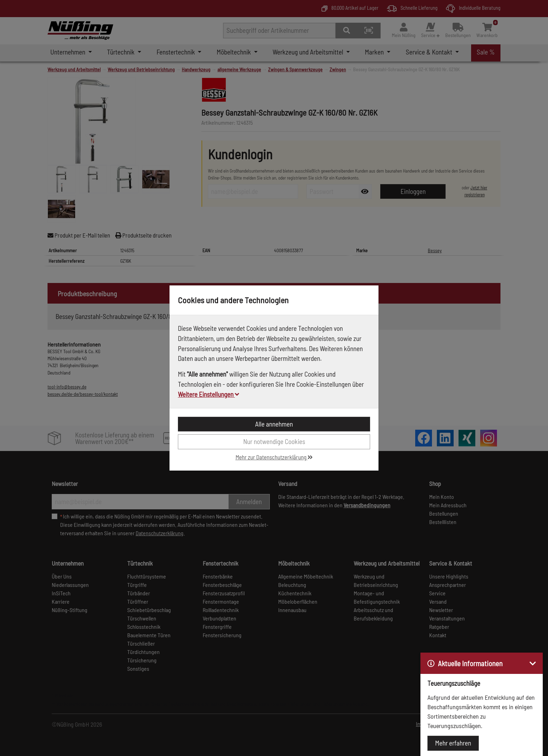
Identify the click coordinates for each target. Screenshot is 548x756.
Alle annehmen (274, 424)
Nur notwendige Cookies (274, 441)
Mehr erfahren (453, 743)
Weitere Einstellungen (208, 394)
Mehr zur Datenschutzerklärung (274, 457)
